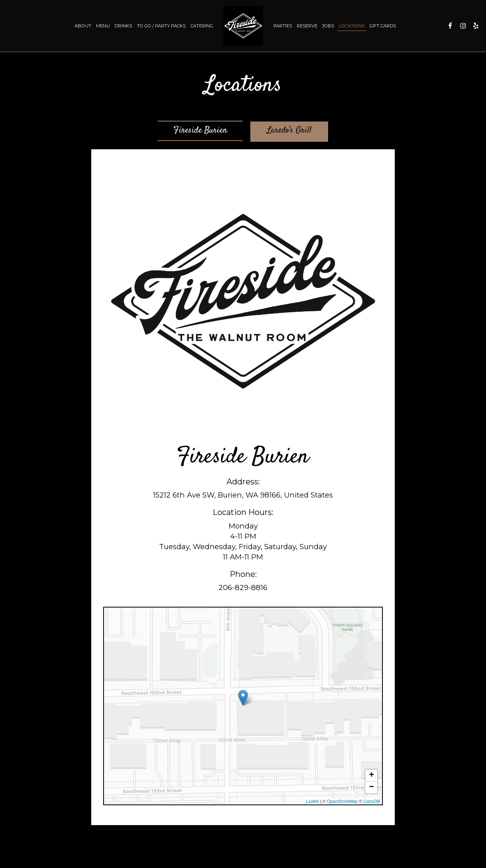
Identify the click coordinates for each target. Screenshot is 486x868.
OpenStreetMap (342, 802)
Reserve (307, 26)
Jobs (328, 26)
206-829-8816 (243, 588)
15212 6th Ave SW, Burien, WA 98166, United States (243, 496)
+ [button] (372, 776)
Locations (352, 26)
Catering (202, 26)
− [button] (372, 788)
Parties (283, 26)
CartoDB (372, 802)
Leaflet (312, 802)
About (83, 26)
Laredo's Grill (291, 132)
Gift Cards (383, 26)
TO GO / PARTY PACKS (161, 26)
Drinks (123, 26)
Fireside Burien (200, 133)
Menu (103, 26)
